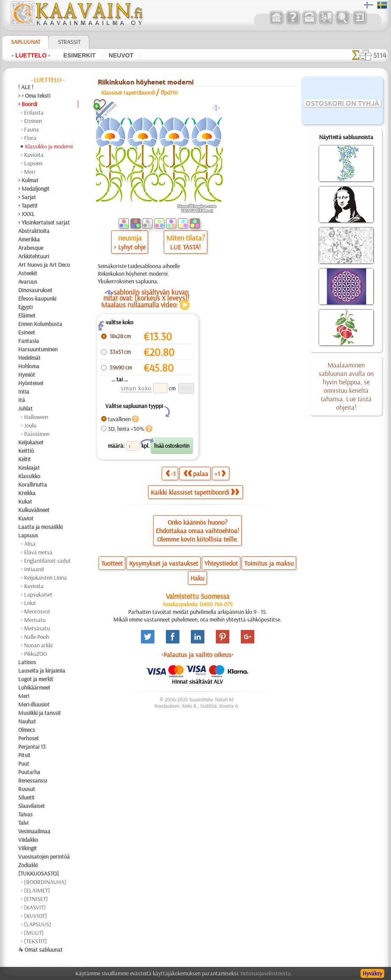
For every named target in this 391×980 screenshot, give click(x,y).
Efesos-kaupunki (37, 298)
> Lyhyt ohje (130, 247)
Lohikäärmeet (34, 687)
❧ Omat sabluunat (40, 950)
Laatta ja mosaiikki (40, 527)
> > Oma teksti (34, 96)
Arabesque (31, 248)
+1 (220, 473)
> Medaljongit (34, 189)
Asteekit (28, 273)
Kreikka (27, 493)
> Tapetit (28, 205)
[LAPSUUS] (38, 924)
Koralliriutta (33, 485)
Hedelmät (29, 358)
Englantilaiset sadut (47, 561)
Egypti (25, 307)
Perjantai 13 (32, 747)
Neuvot (121, 55)
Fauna (32, 129)
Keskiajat (29, 468)
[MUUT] (34, 933)
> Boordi (28, 104)
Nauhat (27, 721)
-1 (171, 473)
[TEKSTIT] (36, 941)
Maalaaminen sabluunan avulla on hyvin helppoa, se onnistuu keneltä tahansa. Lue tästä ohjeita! (346, 386)
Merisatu (35, 620)
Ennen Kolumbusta (40, 324)
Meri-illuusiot (34, 704)
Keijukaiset (31, 442)
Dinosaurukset (35, 290)
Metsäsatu (37, 628)
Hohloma (29, 366)
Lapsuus (28, 535)
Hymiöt (27, 375)
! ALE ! (26, 87)
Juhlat (25, 408)
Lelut (30, 603)
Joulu (30, 425)
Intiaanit (34, 569)
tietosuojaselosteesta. (266, 973)
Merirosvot (37, 611)
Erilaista (34, 112)
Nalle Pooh (37, 637)
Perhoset (29, 738)
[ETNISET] (36, 899)
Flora (30, 138)
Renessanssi (33, 780)
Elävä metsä (38, 552)
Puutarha (29, 772)
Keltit (25, 459)
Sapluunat (26, 42)
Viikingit (28, 848)
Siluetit (26, 797)
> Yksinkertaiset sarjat (44, 222)
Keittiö (26, 451)
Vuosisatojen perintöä (44, 857)
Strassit (69, 42)
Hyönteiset (31, 383)
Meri (30, 172)
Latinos (27, 662)
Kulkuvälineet (34, 510)
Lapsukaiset (38, 594)
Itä (22, 400)
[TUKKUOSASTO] (39, 873)
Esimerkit (80, 55)
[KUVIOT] (36, 916)
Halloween (36, 417)
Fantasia (29, 341)
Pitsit (24, 755)
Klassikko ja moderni (49, 146)
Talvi (23, 823)
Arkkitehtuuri (34, 256)
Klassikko (29, 476)
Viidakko (28, 840)
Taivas (25, 814)
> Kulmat (28, 180)
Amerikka (29, 239)
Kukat (25, 501)
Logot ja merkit (36, 679)
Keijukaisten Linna (45, 578)
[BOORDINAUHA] (45, 882)
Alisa (30, 544)
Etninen (33, 121)
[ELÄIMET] (37, 890)
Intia (24, 391)
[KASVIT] (35, 907)
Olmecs (27, 730)
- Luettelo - (31, 55)
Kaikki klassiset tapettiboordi (195, 492)
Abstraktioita (34, 231)
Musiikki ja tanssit (40, 713)
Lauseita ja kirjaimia (42, 671)
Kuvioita (34, 155)
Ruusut (27, 789)
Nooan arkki (38, 645)
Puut (24, 764)
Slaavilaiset (32, 806)
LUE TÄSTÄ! (185, 247)
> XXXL (26, 214)
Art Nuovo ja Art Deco (44, 265)
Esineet (27, 332)
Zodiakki (28, 865)
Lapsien (33, 163)
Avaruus (28, 282)
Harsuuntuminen (38, 349)
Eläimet (27, 315)
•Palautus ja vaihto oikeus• (197, 654)
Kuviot (26, 518)
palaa (196, 473)
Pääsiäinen (37, 434)
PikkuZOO (36, 654)
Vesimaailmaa (34, 831)
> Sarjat (27, 197)
